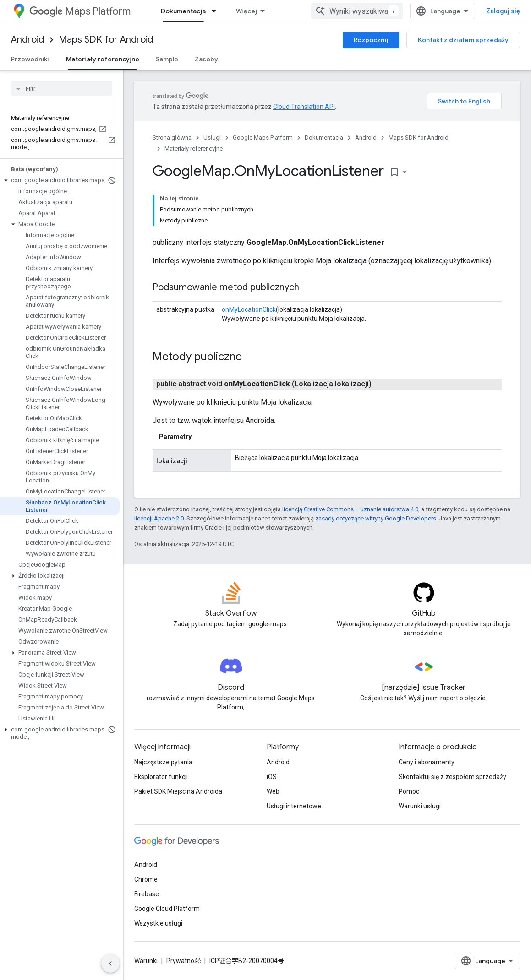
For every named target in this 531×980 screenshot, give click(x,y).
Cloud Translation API (304, 107)
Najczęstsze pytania (163, 762)
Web (273, 791)
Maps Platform (80, 11)
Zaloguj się (503, 11)
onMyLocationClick (249, 309)
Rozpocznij (371, 40)
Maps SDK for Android (106, 40)
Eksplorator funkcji (161, 777)
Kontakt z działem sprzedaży (463, 40)
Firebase (147, 894)
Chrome (146, 879)
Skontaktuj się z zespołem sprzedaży (452, 777)
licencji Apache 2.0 (159, 518)
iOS (272, 777)
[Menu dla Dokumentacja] (217, 11)
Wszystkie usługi (158, 923)
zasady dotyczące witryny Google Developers (376, 518)
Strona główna (172, 138)
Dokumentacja (324, 138)
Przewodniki (30, 59)
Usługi (212, 138)
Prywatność (183, 961)
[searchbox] (62, 88)
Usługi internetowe (294, 806)
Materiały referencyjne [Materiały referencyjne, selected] (103, 59)
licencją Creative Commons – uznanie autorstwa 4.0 (350, 509)
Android (27, 40)
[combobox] (357, 11)
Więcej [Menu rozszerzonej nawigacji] (246, 11)
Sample (167, 59)
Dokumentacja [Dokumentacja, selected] (183, 11)
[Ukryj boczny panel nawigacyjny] (110, 964)
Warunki (146, 961)
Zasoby (206, 59)
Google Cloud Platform (167, 909)
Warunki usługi (420, 806)
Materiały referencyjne (194, 149)
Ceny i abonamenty (427, 762)
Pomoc (409, 791)
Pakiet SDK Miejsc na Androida (178, 791)
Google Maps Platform (263, 138)
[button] (60, 180)
